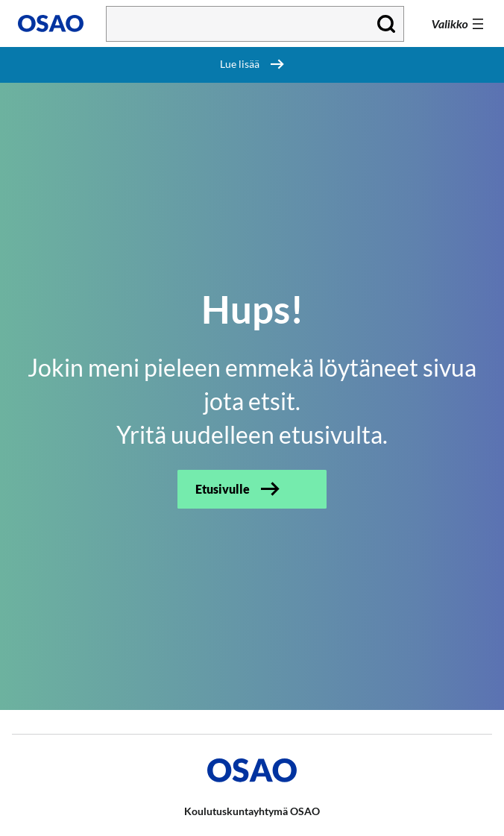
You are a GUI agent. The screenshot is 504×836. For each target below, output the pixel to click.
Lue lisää (240, 64)
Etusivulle (223, 489)
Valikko (450, 23)
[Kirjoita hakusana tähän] (255, 24)
